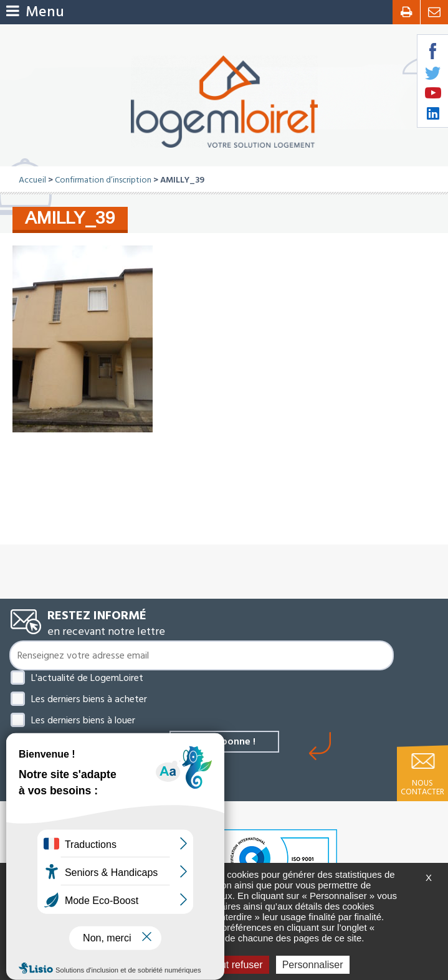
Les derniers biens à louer (83, 720)
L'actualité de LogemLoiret (87, 678)
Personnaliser (313, 965)
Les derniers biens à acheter (89, 699)
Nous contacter (422, 787)
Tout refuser (231, 965)
